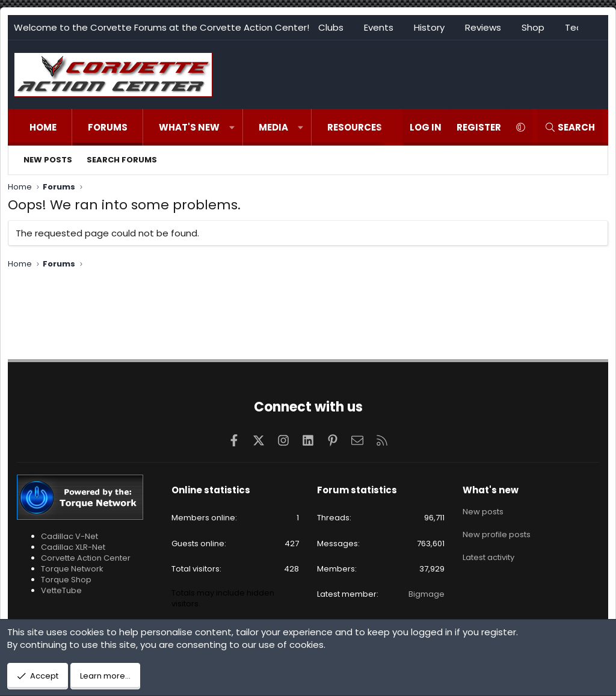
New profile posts (497, 533)
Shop (533, 27)
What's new (189, 127)
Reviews (483, 27)
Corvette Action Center (86, 558)
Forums (108, 127)
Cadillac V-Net (69, 536)
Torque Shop (66, 580)
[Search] (570, 127)
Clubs (331, 27)
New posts (48, 160)
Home (43, 127)
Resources (355, 127)
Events (379, 27)
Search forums (122, 160)
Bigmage (427, 594)
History (429, 27)
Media (273, 127)
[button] (232, 127)
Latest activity (488, 554)
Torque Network (72, 569)
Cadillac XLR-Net (73, 547)
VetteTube (61, 590)
